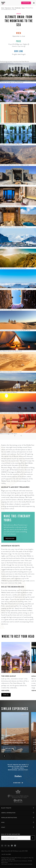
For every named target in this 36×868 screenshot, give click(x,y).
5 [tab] (20, 783)
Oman (23, 8)
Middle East (18, 8)
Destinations (8, 8)
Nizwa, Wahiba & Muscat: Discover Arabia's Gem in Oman (15, 742)
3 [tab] (17, 783)
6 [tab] (21, 783)
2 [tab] (15, 783)
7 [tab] (22, 783)
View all (6, 695)
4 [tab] (18, 783)
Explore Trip (10, 749)
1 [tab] (14, 783)
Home (3, 8)
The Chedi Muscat (9, 676)
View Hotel (5, 691)
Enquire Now (26, 3)
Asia (13, 8)
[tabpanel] (15, 667)
